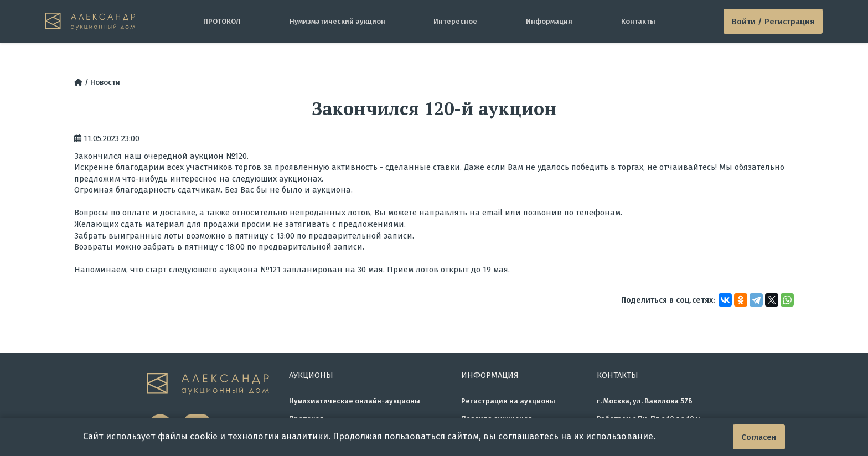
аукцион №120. (219, 156)
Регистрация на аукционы (508, 401)
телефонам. (599, 213)
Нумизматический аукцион (337, 21)
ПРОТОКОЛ (222, 21)
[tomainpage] (91, 21)
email (492, 213)
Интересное (455, 21)
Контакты (638, 21)
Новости (105, 82)
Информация (549, 21)
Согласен (759, 437)
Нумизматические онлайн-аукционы (355, 401)
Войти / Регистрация (773, 22)
